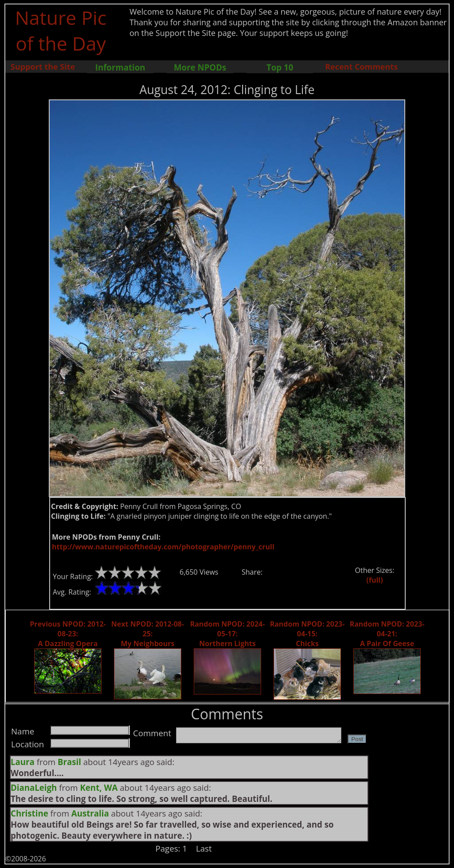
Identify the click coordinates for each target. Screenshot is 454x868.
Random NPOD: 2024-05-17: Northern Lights (228, 634)
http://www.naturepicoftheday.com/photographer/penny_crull (163, 547)
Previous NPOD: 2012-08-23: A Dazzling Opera (68, 634)
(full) (374, 580)
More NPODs (200, 67)
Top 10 (280, 67)
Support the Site (43, 67)
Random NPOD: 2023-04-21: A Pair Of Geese (387, 634)
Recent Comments (361, 67)
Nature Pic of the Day (61, 30)
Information (120, 67)
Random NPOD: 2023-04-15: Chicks (307, 634)
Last (204, 848)
